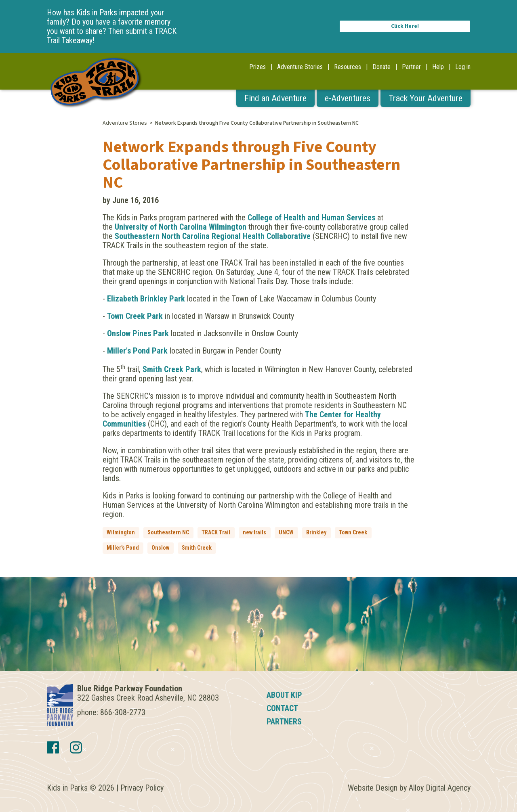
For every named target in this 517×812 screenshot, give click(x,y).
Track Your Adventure (426, 98)
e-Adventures (348, 98)
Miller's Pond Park (137, 351)
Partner (411, 67)
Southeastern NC (168, 532)
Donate (381, 67)
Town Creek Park (135, 316)
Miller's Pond (123, 548)
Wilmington (121, 532)
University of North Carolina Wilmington (181, 227)
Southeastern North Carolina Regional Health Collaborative (213, 236)
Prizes (257, 67)
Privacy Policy (142, 788)
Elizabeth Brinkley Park (146, 299)
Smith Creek (197, 548)
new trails (254, 532)
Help (438, 67)
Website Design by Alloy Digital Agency (409, 788)
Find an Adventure (275, 98)
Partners (284, 722)
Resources (348, 67)
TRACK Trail (216, 532)
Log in (463, 67)
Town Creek (353, 532)
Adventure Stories (300, 67)
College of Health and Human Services (311, 218)
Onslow (160, 548)
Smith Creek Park (172, 369)
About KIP (284, 695)
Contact (282, 708)
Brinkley (316, 532)
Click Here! (405, 26)
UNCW (286, 532)
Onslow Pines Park (138, 333)
